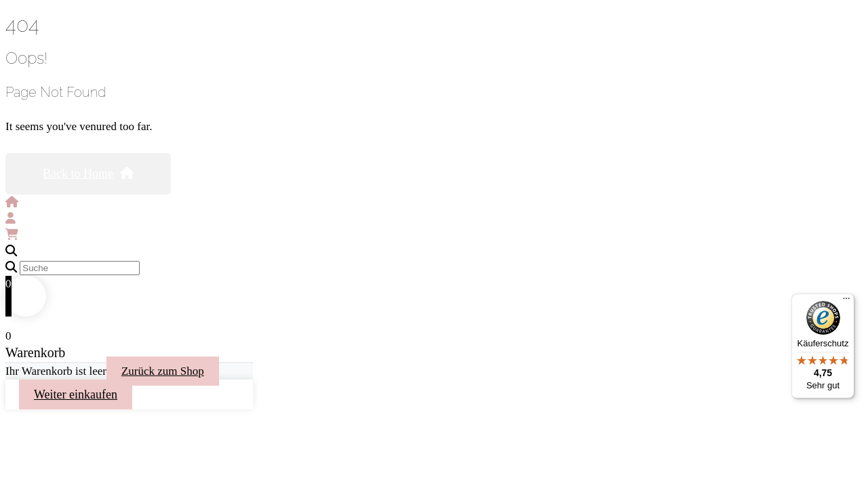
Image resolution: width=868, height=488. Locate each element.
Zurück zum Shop (163, 371)
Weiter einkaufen (76, 394)
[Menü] (846, 302)
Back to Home (88, 174)
